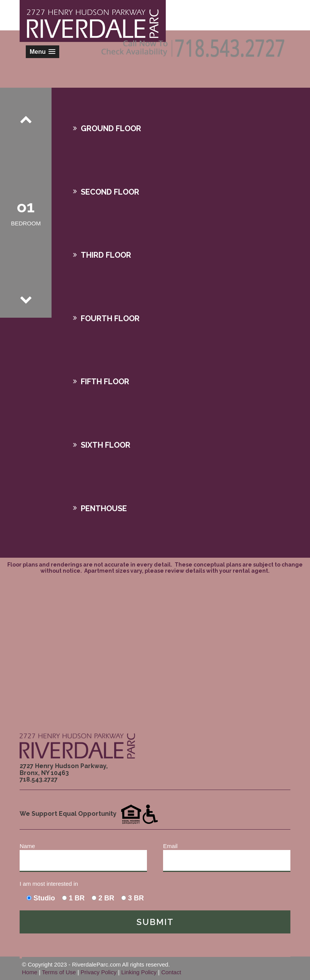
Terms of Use (59, 972)
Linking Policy (139, 972)
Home (30, 972)
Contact (171, 972)
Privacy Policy (99, 972)
